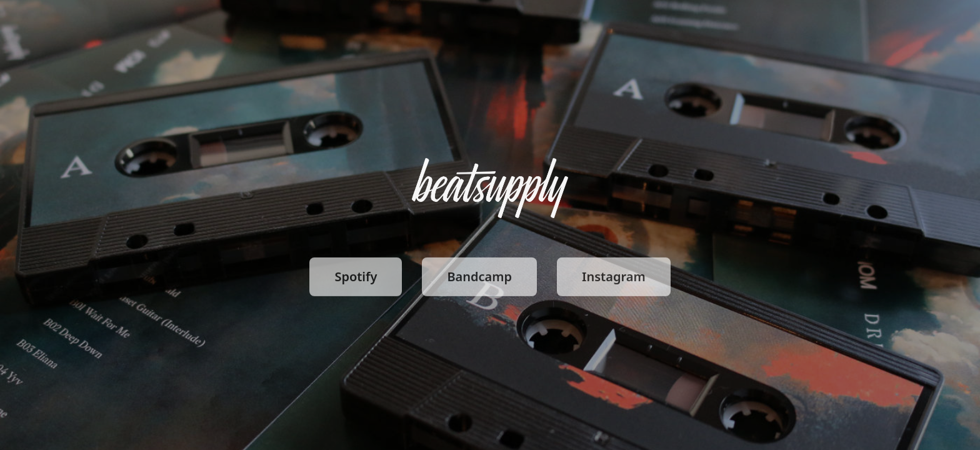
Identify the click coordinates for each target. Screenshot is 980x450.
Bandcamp (479, 278)
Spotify (356, 278)
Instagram (614, 278)
